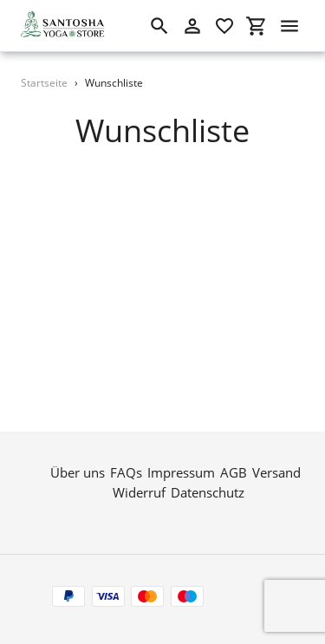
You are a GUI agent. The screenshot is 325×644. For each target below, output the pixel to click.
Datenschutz (208, 491)
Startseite (44, 83)
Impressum (181, 472)
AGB (234, 472)
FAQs (126, 472)
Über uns (78, 472)
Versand (276, 472)
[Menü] (289, 26)
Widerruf (139, 491)
